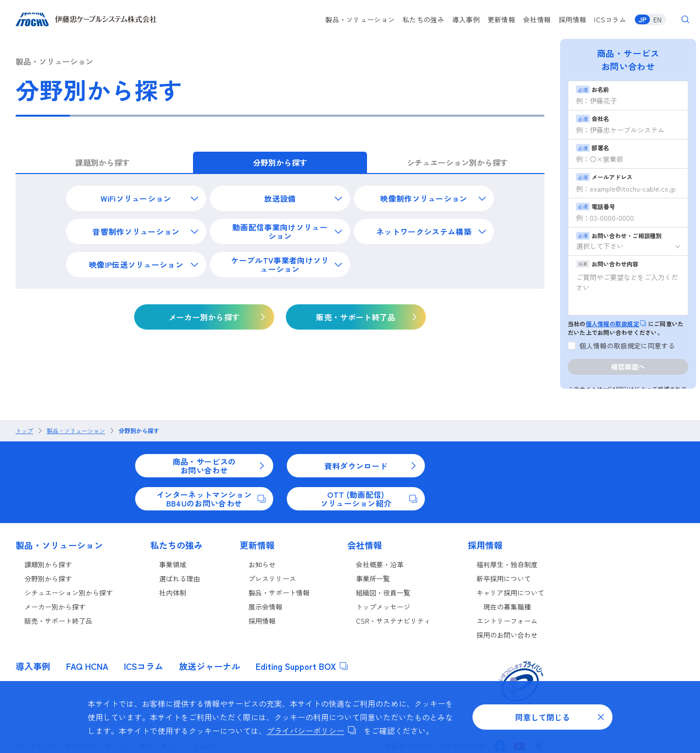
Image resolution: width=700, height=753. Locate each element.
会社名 (593, 118)
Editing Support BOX (302, 666)
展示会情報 (265, 607)
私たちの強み (423, 19)
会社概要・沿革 (380, 564)
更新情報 (501, 19)
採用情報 (572, 19)
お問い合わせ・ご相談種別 (619, 236)
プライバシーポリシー (311, 731)
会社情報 (537, 19)
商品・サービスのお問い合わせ (219, 466)
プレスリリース (272, 578)
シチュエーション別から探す (69, 593)
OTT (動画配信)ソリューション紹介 (369, 499)
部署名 (593, 148)
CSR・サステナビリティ (393, 621)
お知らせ (262, 564)
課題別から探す (48, 564)
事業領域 (173, 564)
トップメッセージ (383, 607)
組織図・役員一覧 (383, 593)
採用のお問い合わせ (507, 635)
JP (642, 19)
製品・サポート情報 (279, 593)
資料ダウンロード (371, 466)
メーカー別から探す (55, 607)
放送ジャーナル (210, 666)
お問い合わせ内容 (607, 264)
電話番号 (595, 206)
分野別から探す (139, 431)
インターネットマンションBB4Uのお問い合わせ (211, 499)
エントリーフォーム (507, 621)
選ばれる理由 (179, 578)
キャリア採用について (510, 593)
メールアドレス (604, 177)
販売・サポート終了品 (58, 621)
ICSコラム (610, 19)
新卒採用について (504, 578)
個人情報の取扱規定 (616, 324)
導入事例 (466, 19)
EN (657, 19)
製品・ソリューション (360, 19)
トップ (24, 431)
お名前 (593, 89)
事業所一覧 (373, 578)
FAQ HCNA (87, 666)
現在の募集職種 (507, 607)
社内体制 (173, 593)
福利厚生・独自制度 (507, 564)
